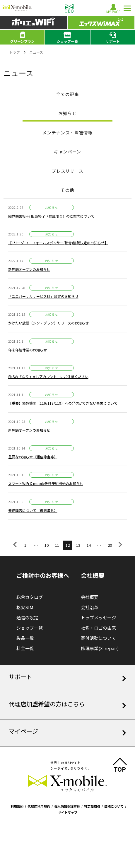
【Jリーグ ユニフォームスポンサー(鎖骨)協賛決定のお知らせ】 (58, 243)
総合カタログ (30, 597)
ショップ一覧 (67, 37)
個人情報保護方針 (67, 806)
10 (47, 545)
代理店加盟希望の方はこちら (67, 704)
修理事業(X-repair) (100, 648)
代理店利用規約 (39, 806)
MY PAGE (113, 9)
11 (57, 545)
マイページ (67, 732)
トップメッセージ (98, 617)
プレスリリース (67, 171)
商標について (114, 806)
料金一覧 (25, 648)
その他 (67, 190)
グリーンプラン (22, 37)
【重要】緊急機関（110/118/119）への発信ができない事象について (63, 403)
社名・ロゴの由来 (98, 628)
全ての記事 (67, 94)
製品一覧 (25, 638)
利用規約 (17, 806)
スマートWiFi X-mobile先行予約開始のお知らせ (46, 483)
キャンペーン (67, 152)
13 (78, 545)
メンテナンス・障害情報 (67, 133)
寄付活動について (98, 638)
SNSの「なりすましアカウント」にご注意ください (48, 376)
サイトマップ (68, 812)
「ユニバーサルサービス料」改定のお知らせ (43, 296)
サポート (113, 37)
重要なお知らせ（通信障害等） (33, 457)
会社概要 (90, 597)
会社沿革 (90, 607)
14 (89, 545)
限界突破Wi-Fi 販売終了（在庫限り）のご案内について (51, 216)
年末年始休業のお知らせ (28, 350)
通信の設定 (27, 617)
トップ (15, 52)
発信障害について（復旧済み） (33, 510)
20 (110, 545)
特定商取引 (92, 806)
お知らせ (67, 113)
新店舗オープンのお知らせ (29, 269)
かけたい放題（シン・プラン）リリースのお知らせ (48, 323)
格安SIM (25, 607)
